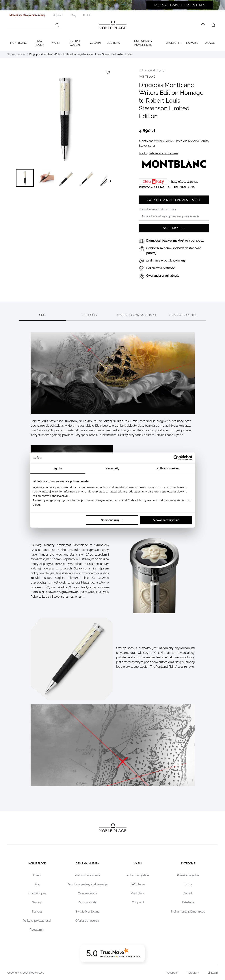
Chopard (138, 902)
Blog (37, 884)
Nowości (193, 43)
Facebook (172, 973)
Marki (56, 43)
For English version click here (158, 153)
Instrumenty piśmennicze (188, 912)
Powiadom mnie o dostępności (157, 209)
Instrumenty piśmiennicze (143, 43)
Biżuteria (113, 43)
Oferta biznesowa (87, 921)
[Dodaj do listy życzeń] (108, 73)
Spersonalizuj (112, 520)
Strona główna (16, 54)
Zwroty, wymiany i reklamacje (87, 884)
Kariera (37, 912)
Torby (188, 884)
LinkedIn (213, 973)
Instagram (193, 973)
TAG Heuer (39, 43)
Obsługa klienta (87, 864)
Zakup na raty (87, 902)
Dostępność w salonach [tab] (136, 315)
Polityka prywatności (37, 921)
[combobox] (34, 25)
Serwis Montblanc (87, 912)
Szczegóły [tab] (112, 468)
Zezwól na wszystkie (166, 520)
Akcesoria (173, 43)
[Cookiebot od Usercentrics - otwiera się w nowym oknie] (176, 458)
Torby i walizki (75, 43)
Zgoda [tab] (58, 468)
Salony (37, 902)
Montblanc (18, 43)
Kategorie (188, 864)
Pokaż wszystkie (138, 875)
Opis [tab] (42, 315)
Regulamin (37, 930)
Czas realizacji (87, 893)
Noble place (37, 864)
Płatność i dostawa (87, 875)
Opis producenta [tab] (183, 315)
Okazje (210, 43)
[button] (25, 178)
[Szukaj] (57, 25)
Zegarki (96, 43)
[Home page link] (113, 25)
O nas (37, 875)
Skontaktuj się (37, 893)
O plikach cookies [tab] (167, 468)
